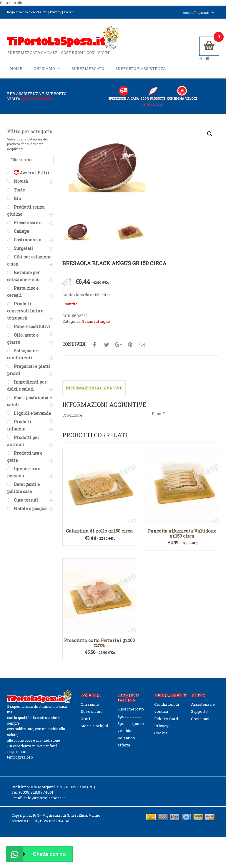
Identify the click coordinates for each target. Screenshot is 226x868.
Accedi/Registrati (199, 13)
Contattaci (200, 719)
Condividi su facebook (95, 345)
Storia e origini (94, 726)
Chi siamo (47, 68)
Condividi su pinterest (130, 345)
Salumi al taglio (96, 321)
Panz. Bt (159, 414)
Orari (85, 719)
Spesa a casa (129, 716)
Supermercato (88, 68)
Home (16, 68)
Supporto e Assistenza (141, 68)
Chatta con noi (36, 854)
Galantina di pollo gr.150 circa (99, 531)
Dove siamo (92, 712)
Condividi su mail (142, 345)
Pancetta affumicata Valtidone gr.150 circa (182, 534)
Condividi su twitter (107, 345)
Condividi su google (118, 345)
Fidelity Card (166, 719)
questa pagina (37, 99)
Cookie (69, 12)
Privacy (56, 12)
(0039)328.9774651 (36, 792)
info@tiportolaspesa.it (44, 798)
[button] (210, 134)
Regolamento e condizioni (27, 12)
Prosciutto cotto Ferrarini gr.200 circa (99, 643)
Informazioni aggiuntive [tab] (94, 388)
